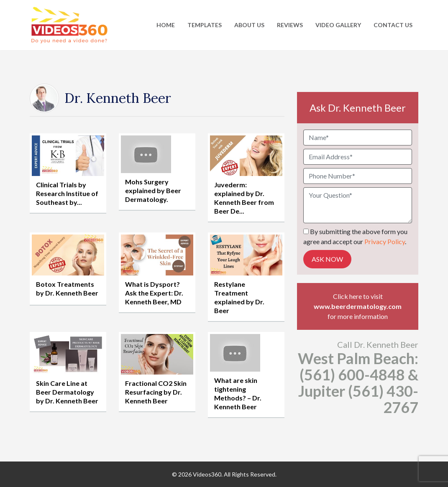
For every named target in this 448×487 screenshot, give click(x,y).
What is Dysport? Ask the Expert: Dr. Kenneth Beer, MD (154, 293)
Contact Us (393, 25)
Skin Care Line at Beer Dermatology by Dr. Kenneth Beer (67, 392)
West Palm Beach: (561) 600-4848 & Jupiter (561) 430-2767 (358, 383)
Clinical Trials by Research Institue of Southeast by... (67, 193)
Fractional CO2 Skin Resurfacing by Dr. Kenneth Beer (156, 392)
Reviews (290, 25)
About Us (249, 25)
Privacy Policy (385, 241)
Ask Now (327, 259)
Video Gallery (338, 25)
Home (166, 25)
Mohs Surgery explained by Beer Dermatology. (153, 190)
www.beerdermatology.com (358, 306)
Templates (205, 25)
